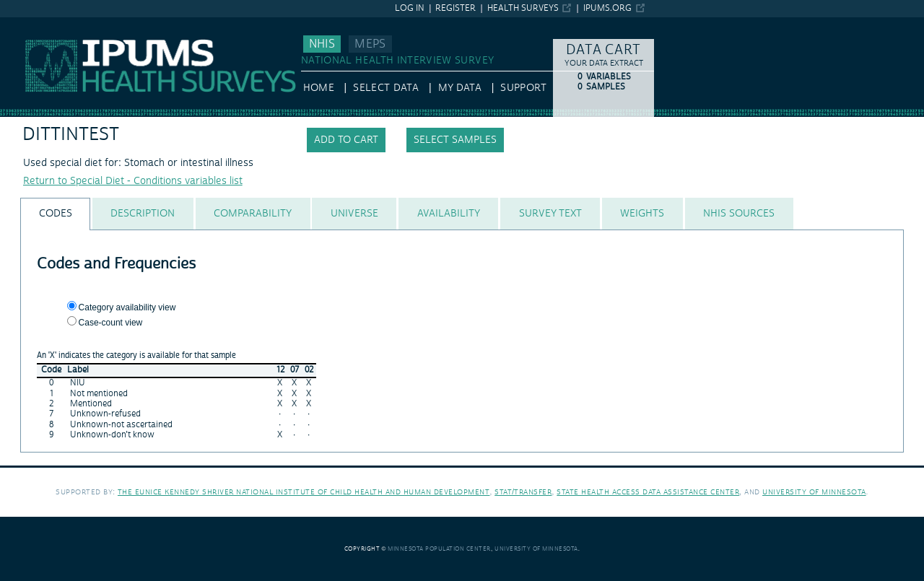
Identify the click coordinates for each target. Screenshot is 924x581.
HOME (319, 88)
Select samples (455, 140)
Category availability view (127, 307)
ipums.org (607, 8)
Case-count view (111, 323)
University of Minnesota (814, 492)
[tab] (55, 214)
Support (523, 88)
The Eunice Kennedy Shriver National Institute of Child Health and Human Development (304, 492)
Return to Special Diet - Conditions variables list (133, 181)
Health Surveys (523, 8)
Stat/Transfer (523, 492)
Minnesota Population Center (439, 549)
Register (456, 8)
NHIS (322, 44)
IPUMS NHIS (29, 24)
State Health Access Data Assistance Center (648, 492)
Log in (410, 8)
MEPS (370, 44)
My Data (460, 88)
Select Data (386, 88)
